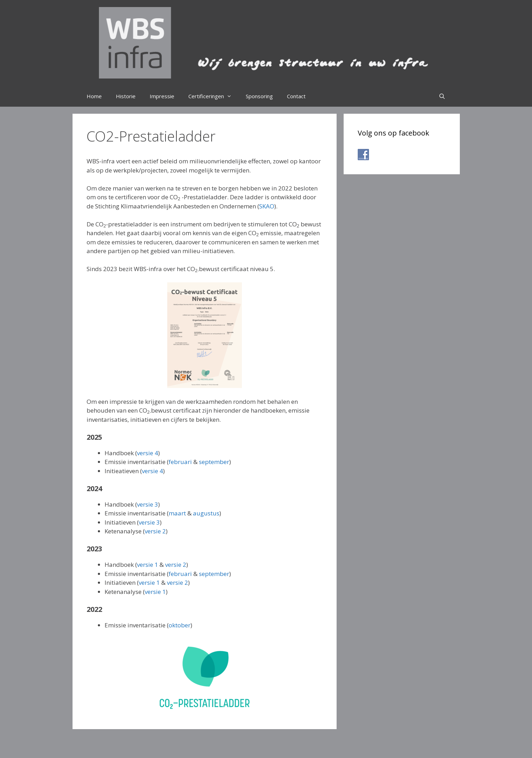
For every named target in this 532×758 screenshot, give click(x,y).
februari (180, 462)
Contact (296, 96)
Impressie (162, 96)
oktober (180, 625)
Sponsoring (259, 96)
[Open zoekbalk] (442, 96)
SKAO (267, 206)
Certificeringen (214, 96)
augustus (206, 513)
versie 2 (155, 531)
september (214, 462)
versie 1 (148, 565)
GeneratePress (309, 747)
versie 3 (148, 504)
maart (177, 513)
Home (94, 96)
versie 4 (148, 453)
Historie (126, 96)
